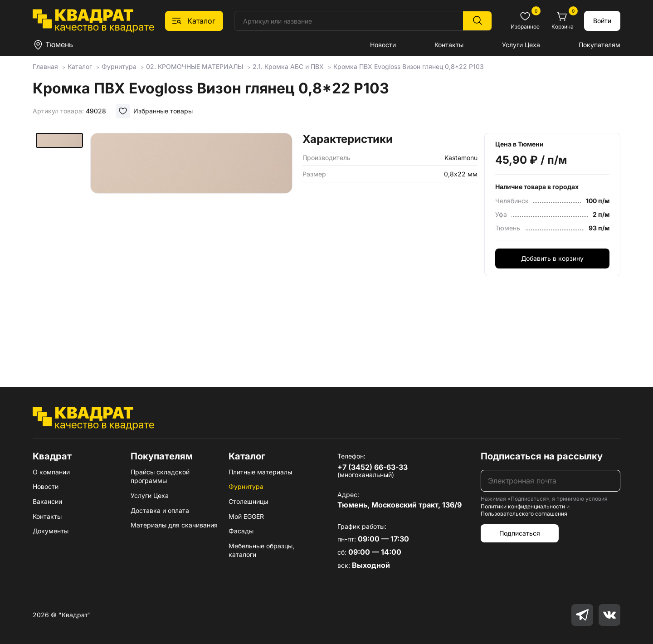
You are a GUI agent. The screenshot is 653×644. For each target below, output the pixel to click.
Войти (602, 21)
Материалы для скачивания (174, 525)
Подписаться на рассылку (542, 456)
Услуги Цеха (521, 45)
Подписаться (520, 533)
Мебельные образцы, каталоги (261, 550)
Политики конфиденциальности (523, 506)
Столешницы (248, 501)
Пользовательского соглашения (524, 514)
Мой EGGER (246, 516)
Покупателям (599, 45)
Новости (383, 45)
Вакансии (47, 501)
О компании (51, 472)
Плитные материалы (260, 472)
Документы (51, 531)
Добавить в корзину (552, 258)
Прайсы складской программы (160, 476)
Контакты (449, 45)
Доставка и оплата (160, 510)
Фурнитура (246, 486)
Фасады (241, 531)
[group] (191, 247)
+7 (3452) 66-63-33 (373, 467)
